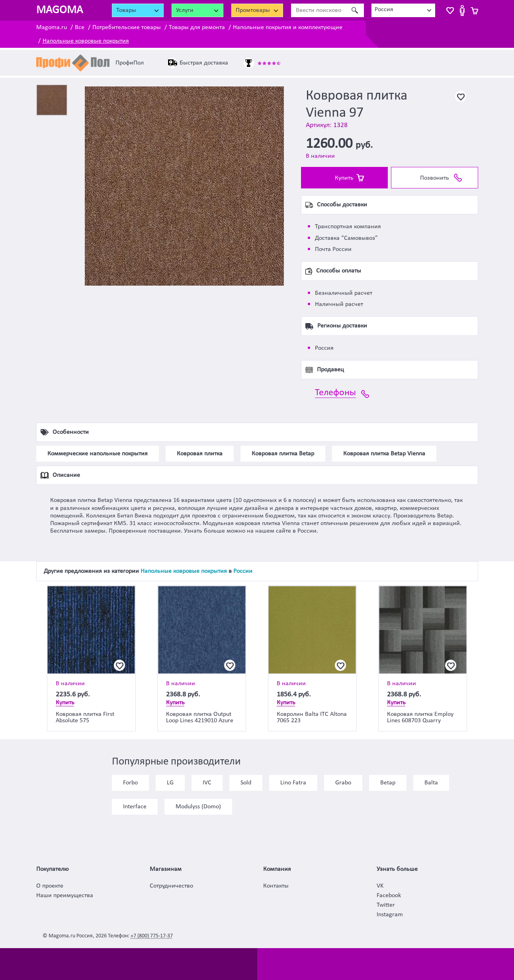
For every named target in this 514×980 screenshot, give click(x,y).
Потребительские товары (127, 27)
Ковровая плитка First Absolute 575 (85, 717)
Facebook (389, 896)
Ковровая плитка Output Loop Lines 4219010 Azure (200, 717)
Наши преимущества (65, 896)
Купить (344, 178)
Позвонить (435, 178)
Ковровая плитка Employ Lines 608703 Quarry (420, 717)
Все (80, 27)
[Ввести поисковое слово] (319, 10)
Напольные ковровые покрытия (86, 41)
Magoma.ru (52, 27)
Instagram (390, 915)
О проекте (50, 886)
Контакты (276, 886)
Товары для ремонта (197, 27)
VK (380, 886)
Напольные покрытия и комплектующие (288, 27)
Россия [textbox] (384, 10)
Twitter (386, 905)
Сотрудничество (171, 886)
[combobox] (403, 10)
